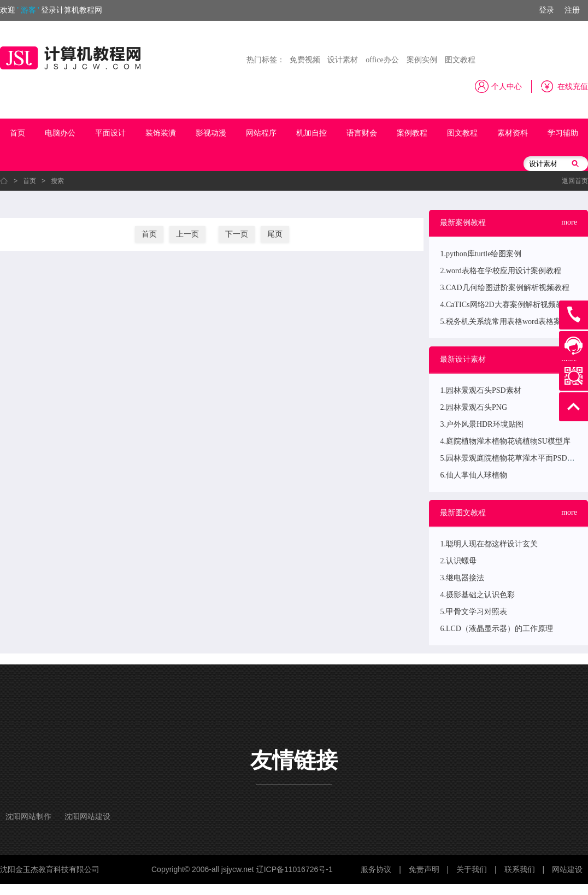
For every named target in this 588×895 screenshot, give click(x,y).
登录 (546, 10)
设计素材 (343, 60)
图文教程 (460, 60)
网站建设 (567, 870)
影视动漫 (211, 133)
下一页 (237, 234)
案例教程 (412, 133)
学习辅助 (563, 133)
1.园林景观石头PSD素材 (480, 390)
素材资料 (513, 133)
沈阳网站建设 (87, 817)
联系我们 (520, 870)
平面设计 (110, 133)
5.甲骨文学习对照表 (474, 612)
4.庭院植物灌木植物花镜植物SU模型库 (505, 441)
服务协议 (376, 870)
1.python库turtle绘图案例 (481, 254)
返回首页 (575, 181)
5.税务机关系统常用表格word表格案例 (504, 322)
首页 (17, 133)
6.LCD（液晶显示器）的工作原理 (496, 629)
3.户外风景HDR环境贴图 (481, 424)
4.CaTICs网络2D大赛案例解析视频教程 (505, 305)
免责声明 (424, 870)
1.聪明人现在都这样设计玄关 (489, 544)
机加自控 (311, 133)
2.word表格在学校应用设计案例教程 (500, 271)
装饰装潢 (161, 133)
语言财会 (362, 133)
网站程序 (261, 133)
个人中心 (507, 87)
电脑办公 (60, 133)
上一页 (187, 234)
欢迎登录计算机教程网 (51, 10)
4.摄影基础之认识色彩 (477, 595)
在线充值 (573, 87)
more (569, 222)
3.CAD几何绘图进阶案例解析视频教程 (504, 288)
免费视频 (305, 60)
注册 (572, 10)
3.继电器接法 (462, 578)
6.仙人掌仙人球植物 (474, 475)
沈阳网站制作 (28, 817)
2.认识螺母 (458, 561)
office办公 (382, 60)
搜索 (57, 181)
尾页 (275, 234)
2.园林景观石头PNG (474, 407)
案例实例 (422, 60)
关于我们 (472, 870)
